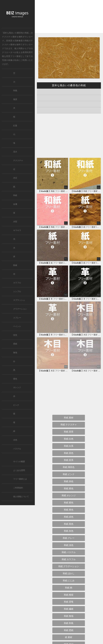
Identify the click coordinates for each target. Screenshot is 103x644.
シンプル (17, 292)
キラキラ (17, 230)
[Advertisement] (69, 19)
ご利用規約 (18, 488)
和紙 (27, 41)
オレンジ (17, 388)
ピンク (16, 405)
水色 (15, 440)
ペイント (17, 326)
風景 (15, 99)
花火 (15, 152)
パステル (17, 449)
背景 (15, 335)
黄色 (15, 379)
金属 (15, 204)
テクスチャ (18, 161)
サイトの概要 (19, 462)
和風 (15, 91)
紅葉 (15, 126)
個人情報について (21, 497)
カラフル (17, 283)
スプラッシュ (19, 300)
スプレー (17, 318)
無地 (15, 353)
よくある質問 (19, 470)
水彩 (15, 222)
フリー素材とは (20, 479)
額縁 (15, 265)
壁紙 (15, 344)
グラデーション (20, 309)
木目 (15, 178)
